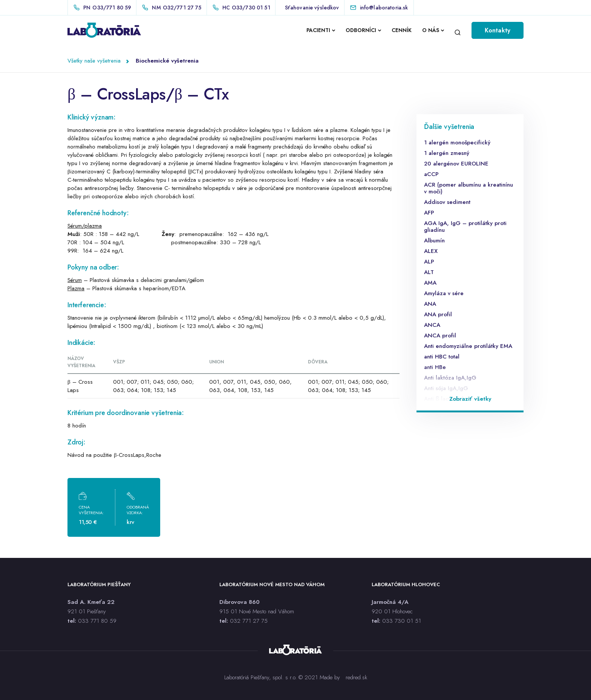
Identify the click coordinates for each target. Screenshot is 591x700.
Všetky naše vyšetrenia (94, 61)
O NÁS (431, 30)
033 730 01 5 (400, 621)
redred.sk (356, 677)
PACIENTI (318, 30)
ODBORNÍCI (361, 30)
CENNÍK (402, 30)
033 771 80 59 (97, 621)
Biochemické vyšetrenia (167, 61)
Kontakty (498, 30)
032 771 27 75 (249, 621)
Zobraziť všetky (470, 399)
